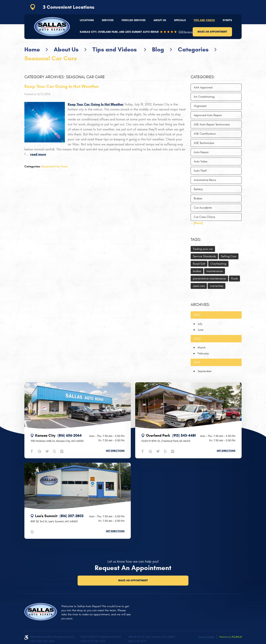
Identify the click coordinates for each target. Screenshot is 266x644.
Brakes (198, 198)
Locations (87, 20)
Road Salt (199, 264)
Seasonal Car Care (51, 58)
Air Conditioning (204, 97)
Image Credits (207, 637)
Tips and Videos (204, 20)
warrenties (216, 286)
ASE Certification (205, 134)
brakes (197, 271)
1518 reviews (185, 32)
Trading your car (203, 249)
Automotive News (205, 180)
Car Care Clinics (204, 217)
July (200, 324)
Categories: (203, 77)
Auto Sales (201, 161)
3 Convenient (69, 7)
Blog (158, 49)
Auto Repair (201, 152)
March (202, 348)
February (203, 353)
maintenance (215, 271)
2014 (197, 362)
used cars (199, 286)
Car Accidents (203, 208)
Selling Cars (229, 256)
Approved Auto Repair (208, 115)
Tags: (196, 240)
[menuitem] (87, 20)
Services (108, 20)
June (201, 330)
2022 (197, 339)
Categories (193, 49)
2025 (197, 315)
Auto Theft (200, 171)
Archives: (200, 305)
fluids (234, 279)
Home (32, 49)
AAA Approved (203, 87)
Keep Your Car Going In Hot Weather (62, 86)
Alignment (200, 106)
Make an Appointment (212, 32)
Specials (180, 20)
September (205, 371)
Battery (198, 189)
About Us (160, 20)
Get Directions (115, 451)
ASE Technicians (204, 143)
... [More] (197, 223)
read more (38, 154)
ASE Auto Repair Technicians (212, 124)
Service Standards (204, 256)
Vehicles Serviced (133, 20)
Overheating (218, 264)
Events (227, 20)
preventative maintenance (209, 279)
